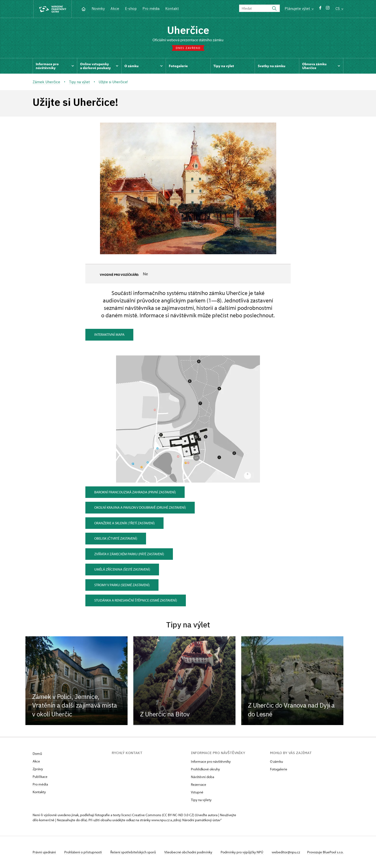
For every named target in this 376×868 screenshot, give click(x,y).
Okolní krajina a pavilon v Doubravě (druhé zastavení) (140, 507)
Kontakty (39, 792)
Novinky (98, 9)
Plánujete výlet (299, 9)
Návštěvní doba (203, 777)
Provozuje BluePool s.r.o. (325, 852)
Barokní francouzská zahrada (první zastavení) (135, 492)
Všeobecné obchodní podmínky (189, 852)
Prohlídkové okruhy (205, 769)
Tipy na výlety (201, 800)
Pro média (151, 9)
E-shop (131, 9)
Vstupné (197, 792)
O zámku (276, 761)
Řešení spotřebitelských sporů (133, 852)
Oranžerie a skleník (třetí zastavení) (124, 523)
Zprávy (38, 769)
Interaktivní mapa (109, 334)
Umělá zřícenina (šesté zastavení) (122, 569)
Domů (37, 753)
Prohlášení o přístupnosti (83, 852)
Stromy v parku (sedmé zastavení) (122, 585)
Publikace (40, 776)
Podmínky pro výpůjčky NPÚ (242, 852)
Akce (115, 9)
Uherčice (188, 30)
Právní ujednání (45, 852)
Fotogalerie (279, 769)
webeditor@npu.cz (286, 852)
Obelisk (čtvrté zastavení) (116, 538)
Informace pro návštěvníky (211, 761)
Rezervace (199, 784)
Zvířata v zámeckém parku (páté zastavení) (129, 554)
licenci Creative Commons (141, 815)
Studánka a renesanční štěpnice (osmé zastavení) (136, 600)
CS (339, 9)
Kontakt (172, 9)
